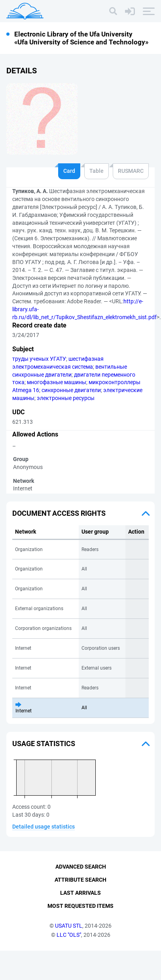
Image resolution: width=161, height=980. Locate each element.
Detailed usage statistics (44, 827)
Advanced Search (81, 896)
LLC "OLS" (69, 964)
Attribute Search (80, 909)
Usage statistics (44, 744)
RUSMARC (131, 171)
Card (69, 171)
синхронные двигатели (71, 390)
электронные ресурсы (66, 398)
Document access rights (59, 513)
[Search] (113, 11)
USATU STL (69, 955)
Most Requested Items (80, 935)
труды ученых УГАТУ (39, 359)
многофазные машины (57, 382)
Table (97, 171)
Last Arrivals (80, 922)
